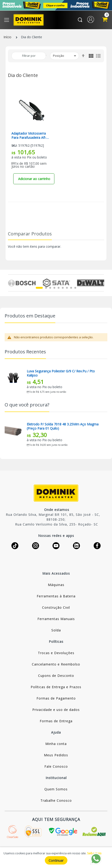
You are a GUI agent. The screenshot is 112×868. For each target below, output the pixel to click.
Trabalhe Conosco (56, 800)
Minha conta (56, 744)
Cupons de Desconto (56, 676)
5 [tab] (59, 288)
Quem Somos (56, 789)
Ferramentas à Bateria (56, 596)
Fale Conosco (56, 766)
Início (7, 37)
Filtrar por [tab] (29, 56)
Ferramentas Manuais (56, 619)
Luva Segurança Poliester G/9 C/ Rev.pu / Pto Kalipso (61, 373)
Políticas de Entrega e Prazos (56, 687)
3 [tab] (50, 288)
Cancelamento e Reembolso (56, 664)
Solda (56, 630)
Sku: (14, 146)
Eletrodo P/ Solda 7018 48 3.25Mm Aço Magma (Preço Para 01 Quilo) (63, 426)
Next (101, 283)
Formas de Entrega (56, 721)
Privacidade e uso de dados (56, 710)
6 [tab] (63, 288)
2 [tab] (46, 288)
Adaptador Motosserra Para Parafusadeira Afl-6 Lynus (30, 136)
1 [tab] (39, 288)
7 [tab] (67, 288)
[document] (56, 858)
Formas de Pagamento (56, 698)
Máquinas (56, 585)
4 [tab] (54, 288)
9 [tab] (75, 288)
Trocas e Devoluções (56, 653)
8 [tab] (71, 288)
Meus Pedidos (56, 755)
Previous (11, 283)
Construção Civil (56, 607)
